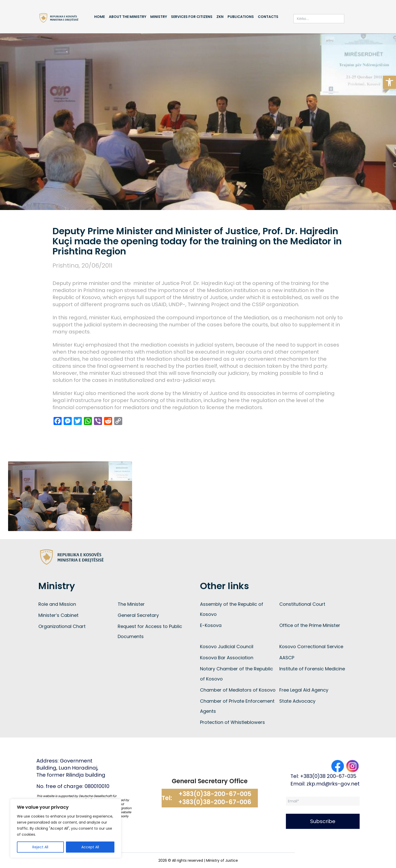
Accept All (90, 847)
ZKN (220, 17)
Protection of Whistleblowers (232, 722)
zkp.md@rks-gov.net (333, 784)
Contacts (268, 17)
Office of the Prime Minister (310, 625)
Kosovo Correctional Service (311, 647)
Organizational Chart (62, 626)
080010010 (97, 786)
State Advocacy (297, 701)
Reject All (40, 847)
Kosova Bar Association (227, 658)
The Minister (131, 604)
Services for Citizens (192, 17)
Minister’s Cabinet (58, 615)
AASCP (287, 658)
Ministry (159, 17)
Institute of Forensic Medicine (312, 669)
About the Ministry (128, 17)
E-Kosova (211, 625)
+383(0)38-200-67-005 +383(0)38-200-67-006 (215, 798)
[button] (389, 82)
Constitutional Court (302, 604)
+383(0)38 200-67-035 (328, 776)
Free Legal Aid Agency (304, 690)
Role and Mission (57, 604)
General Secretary (138, 615)
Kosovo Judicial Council (227, 647)
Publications (241, 17)
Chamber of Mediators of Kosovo (238, 690)
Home (100, 17)
